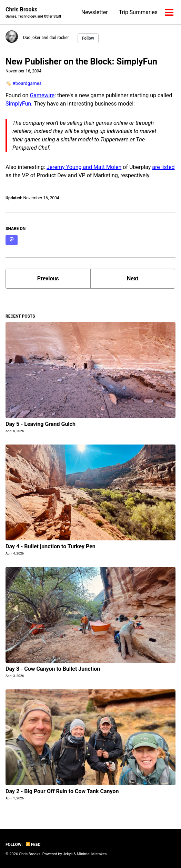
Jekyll (68, 854)
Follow (88, 38)
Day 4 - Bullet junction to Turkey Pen (51, 546)
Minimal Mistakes (92, 854)
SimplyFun (18, 104)
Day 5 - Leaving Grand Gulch (41, 424)
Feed (33, 845)
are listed (163, 167)
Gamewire (42, 95)
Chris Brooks (33, 13)
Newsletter (95, 12)
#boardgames (27, 83)
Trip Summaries (138, 12)
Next (133, 278)
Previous (48, 278)
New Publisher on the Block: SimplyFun (81, 62)
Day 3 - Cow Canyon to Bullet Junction (53, 669)
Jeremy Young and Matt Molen (84, 167)
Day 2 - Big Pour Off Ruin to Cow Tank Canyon (62, 791)
